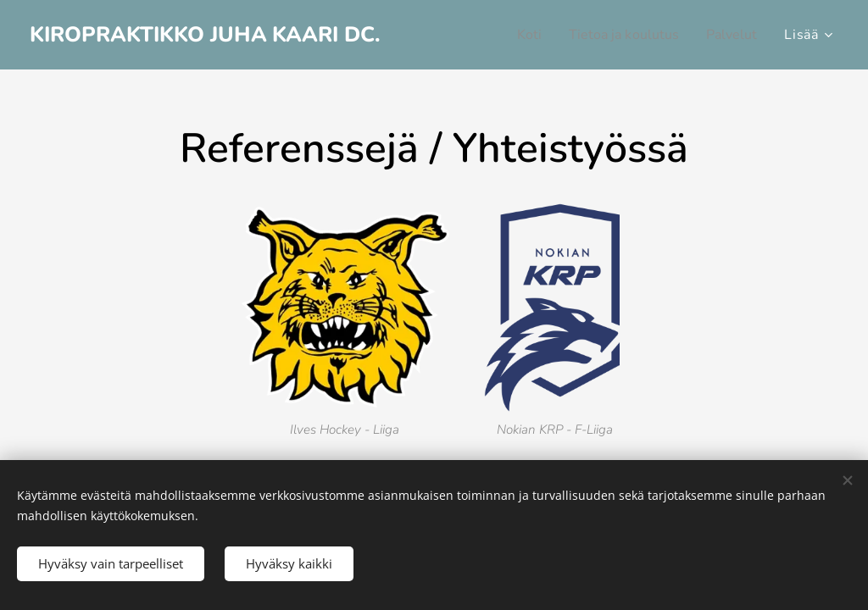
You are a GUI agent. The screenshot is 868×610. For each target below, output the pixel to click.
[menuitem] (516, 35)
